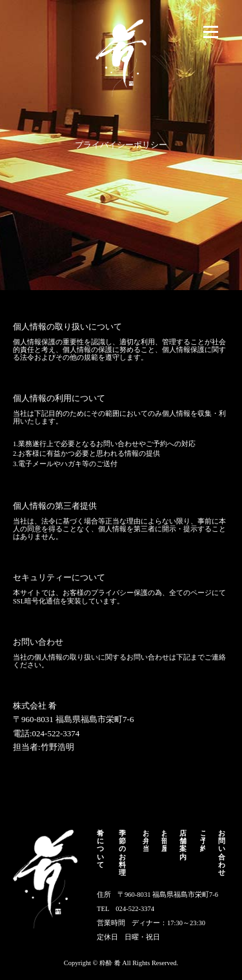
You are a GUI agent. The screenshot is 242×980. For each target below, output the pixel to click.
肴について (100, 849)
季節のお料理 (122, 853)
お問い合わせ (222, 853)
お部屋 (164, 841)
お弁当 (146, 841)
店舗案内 (183, 845)
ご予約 (203, 841)
